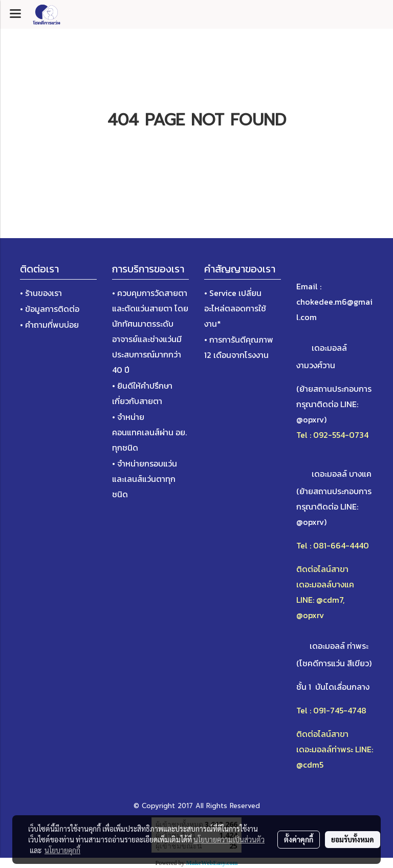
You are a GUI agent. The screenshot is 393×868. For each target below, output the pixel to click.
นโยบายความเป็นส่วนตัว (229, 839)
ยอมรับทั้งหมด (353, 839)
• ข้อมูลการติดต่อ (50, 309)
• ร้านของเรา (41, 293)
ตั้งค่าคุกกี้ (299, 839)
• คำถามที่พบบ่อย (49, 325)
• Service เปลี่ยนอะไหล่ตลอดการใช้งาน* (235, 308)
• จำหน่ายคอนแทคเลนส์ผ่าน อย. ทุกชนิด (149, 432)
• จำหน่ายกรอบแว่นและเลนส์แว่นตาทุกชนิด (145, 479)
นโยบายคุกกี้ (62, 850)
